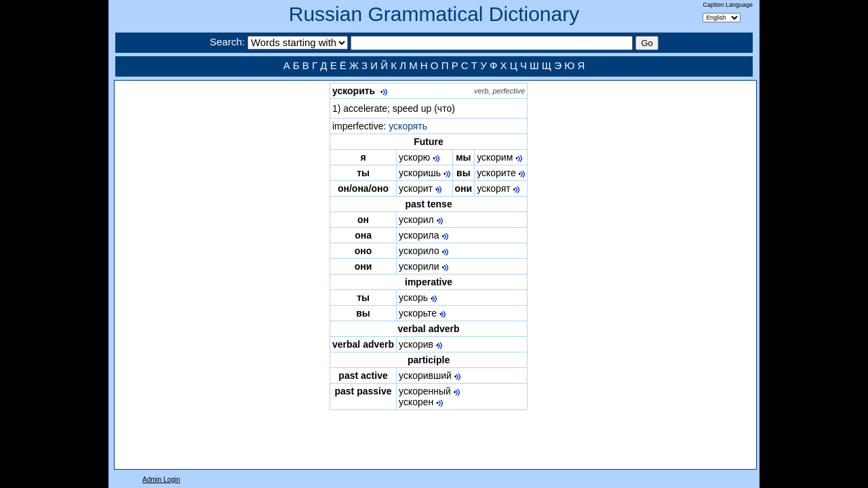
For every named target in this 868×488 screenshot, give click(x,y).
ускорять (408, 126)
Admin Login (161, 480)
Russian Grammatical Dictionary (434, 14)
